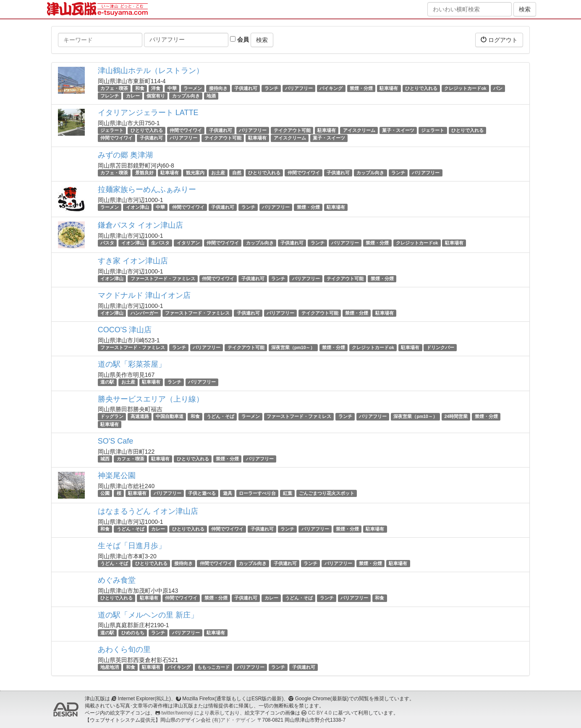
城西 (105, 459)
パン (498, 88)
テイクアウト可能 (292, 130)
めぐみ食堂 (117, 580)
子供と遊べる (202, 493)
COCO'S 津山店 (125, 330)
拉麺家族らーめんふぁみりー (147, 189)
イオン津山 (137, 207)
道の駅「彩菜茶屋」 (132, 364)
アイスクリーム (359, 130)
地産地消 (110, 667)
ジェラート (112, 130)
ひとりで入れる (421, 88)
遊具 (228, 493)
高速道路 (140, 417)
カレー (133, 96)
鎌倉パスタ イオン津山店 (140, 225)
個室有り (156, 96)
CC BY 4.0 (320, 713)
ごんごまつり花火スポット (327, 493)
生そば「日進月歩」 (132, 546)
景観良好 (144, 173)
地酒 (211, 96)
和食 (140, 88)
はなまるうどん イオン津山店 (148, 511)
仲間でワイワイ (186, 130)
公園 (105, 493)
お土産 (218, 173)
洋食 (156, 88)
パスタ (107, 243)
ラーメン (193, 88)
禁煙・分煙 (361, 88)
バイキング (331, 88)
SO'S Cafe (115, 441)
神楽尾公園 (117, 476)
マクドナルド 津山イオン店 (144, 295)
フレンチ (110, 96)
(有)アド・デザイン (234, 720)
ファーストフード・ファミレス (163, 279)
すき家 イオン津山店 (133, 261)
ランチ (271, 88)
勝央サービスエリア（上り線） (151, 399)
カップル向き (186, 96)
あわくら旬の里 (124, 649)
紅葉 (288, 493)
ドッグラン (112, 417)
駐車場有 (389, 88)
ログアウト (499, 40)
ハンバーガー (144, 313)
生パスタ (160, 243)
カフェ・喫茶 (114, 88)
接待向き (218, 88)
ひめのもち (133, 633)
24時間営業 (456, 417)
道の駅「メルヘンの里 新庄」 (148, 615)
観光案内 (195, 173)
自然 (237, 173)
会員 (239, 39)
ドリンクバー (440, 347)
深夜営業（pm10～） (293, 347)
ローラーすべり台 (257, 493)
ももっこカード (213, 667)
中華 (172, 88)
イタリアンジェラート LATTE (148, 113)
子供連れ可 (246, 88)
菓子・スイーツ (398, 130)
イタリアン (188, 243)
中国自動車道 (170, 417)
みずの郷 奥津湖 (125, 155)
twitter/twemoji (177, 713)
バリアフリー (299, 88)
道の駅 (107, 382)
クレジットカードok (465, 88)
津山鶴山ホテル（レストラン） (151, 71)
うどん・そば (220, 417)
